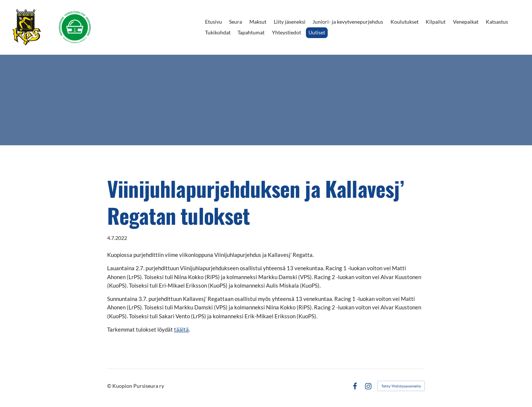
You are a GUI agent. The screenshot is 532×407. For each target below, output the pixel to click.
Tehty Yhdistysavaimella (401, 386)
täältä (181, 329)
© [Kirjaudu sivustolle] (110, 386)
